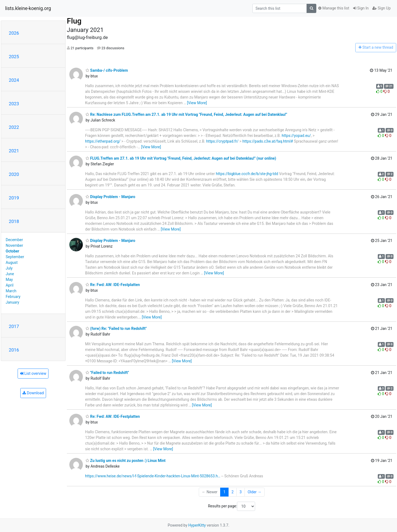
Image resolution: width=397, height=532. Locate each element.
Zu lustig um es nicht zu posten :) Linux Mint (126, 461)
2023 (14, 104)
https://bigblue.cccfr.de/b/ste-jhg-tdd (247, 174)
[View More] (197, 103)
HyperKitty (197, 525)
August (12, 262)
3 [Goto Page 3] (241, 492)
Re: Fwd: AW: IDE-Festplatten (113, 285)
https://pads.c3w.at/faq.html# (268, 141)
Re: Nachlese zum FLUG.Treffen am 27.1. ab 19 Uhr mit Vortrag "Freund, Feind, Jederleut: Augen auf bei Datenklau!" (186, 114)
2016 (14, 350)
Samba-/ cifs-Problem (107, 70)
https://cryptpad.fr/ (222, 141)
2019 (14, 198)
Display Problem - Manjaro (110, 197)
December (14, 240)
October (12, 251)
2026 (14, 33)
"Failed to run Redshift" (107, 373)
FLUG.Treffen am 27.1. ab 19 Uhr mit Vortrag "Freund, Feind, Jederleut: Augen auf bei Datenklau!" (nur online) (181, 158)
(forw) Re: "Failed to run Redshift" (116, 329)
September (15, 257)
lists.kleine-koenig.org (28, 8)
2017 (14, 326)
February (13, 297)
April (10, 285)
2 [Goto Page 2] (233, 492)
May (9, 280)
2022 (14, 127)
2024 (14, 80)
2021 (14, 151)
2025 (14, 57)
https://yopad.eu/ (296, 136)
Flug (74, 21)
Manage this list (334, 8)
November (14, 245)
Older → (254, 492)
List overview (33, 373)
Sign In (361, 8)
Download (33, 393)
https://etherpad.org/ (103, 141)
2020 (14, 174)
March (11, 291)
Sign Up (381, 8)
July (9, 268)
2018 (14, 221)
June (10, 274)
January (12, 302)
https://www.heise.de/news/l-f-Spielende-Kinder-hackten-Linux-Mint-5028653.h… (153, 476)
